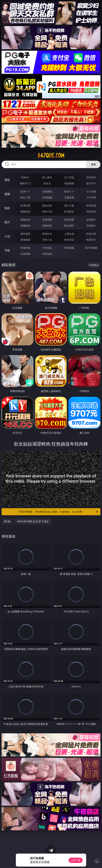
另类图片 (91, 226)
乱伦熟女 (69, 211)
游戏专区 (91, 177)
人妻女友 (69, 234)
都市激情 (25, 234)
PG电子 (25, 177)
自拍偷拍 (47, 191)
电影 (7, 208)
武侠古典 (91, 234)
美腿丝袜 (25, 226)
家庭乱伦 (47, 234)
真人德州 (47, 177)
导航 (7, 250)
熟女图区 (69, 226)
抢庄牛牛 (91, 183)
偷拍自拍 (47, 206)
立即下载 (76, 860)
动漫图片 (91, 220)
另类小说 (47, 240)
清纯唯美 (47, 226)
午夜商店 (47, 248)
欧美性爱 (91, 206)
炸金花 (47, 183)
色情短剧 (47, 254)
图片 (7, 222)
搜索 (93, 164)
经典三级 (47, 211)
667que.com (51, 155)
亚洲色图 (47, 220)
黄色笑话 (69, 240)
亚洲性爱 (25, 206)
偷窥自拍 (25, 220)
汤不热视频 (91, 248)
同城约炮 (25, 248)
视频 (7, 194)
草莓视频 (69, 248)
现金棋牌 (69, 183)
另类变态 (91, 211)
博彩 (7, 180)
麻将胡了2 (25, 183)
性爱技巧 (91, 240)
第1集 (7, 521)
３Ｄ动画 (91, 191)
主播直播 (69, 197)
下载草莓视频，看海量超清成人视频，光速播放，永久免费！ (58, 512)
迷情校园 (25, 240)
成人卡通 (69, 206)
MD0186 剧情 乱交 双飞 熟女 (33, 521)
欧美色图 (69, 220)
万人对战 (69, 177)
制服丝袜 (25, 211)
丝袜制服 (47, 197)
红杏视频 (25, 254)
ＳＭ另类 (91, 197)
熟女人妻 (25, 197)
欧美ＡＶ (69, 191)
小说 (7, 236)
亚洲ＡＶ (25, 191)
